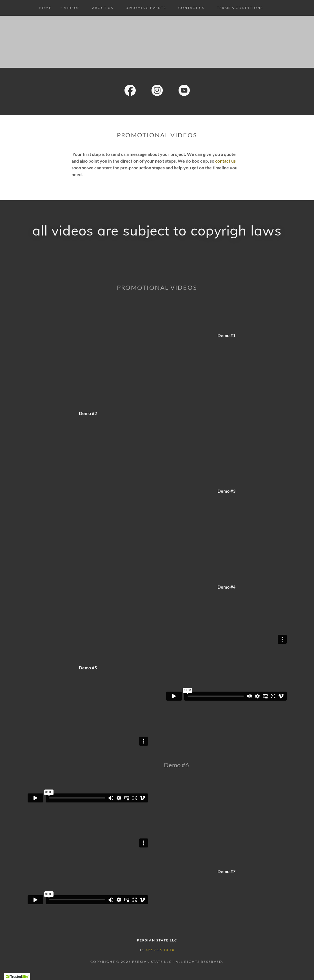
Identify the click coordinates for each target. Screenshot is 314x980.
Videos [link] (72, 8)
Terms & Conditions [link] (240, 8)
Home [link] (45, 8)
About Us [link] (103, 8)
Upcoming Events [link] (146, 8)
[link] (130, 91)
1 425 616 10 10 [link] (158, 950)
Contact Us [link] (191, 8)
